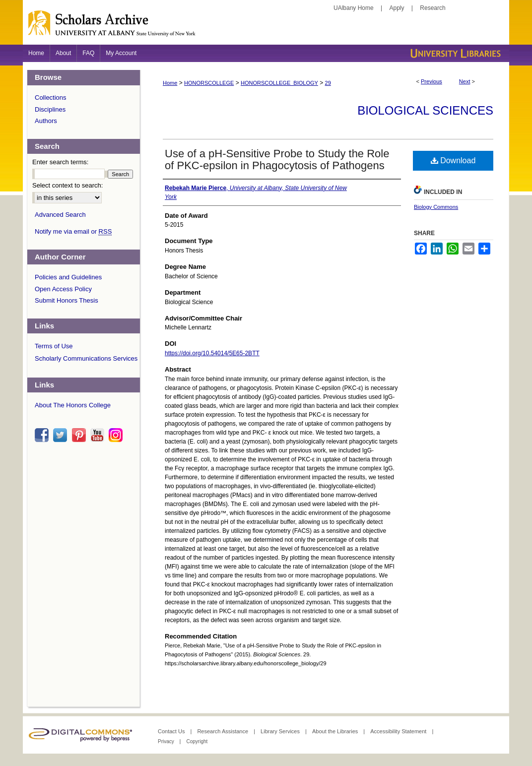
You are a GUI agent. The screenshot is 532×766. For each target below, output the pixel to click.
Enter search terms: (60, 162)
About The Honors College (73, 405)
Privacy (167, 741)
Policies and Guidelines (68, 277)
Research (432, 8)
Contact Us (172, 731)
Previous (432, 81)
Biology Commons (436, 207)
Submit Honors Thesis (66, 300)
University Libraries (455, 53)
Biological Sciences (425, 110)
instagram (117, 435)
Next (465, 81)
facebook (43, 435)
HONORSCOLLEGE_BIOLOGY (279, 83)
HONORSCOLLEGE (209, 83)
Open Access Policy (63, 289)
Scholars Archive (266, 27)
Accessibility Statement (399, 731)
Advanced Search (60, 215)
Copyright (197, 741)
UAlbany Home (354, 8)
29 (328, 83)
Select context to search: (67, 185)
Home (170, 83)
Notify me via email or (73, 232)
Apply (397, 8)
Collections (51, 97)
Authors (46, 121)
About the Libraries (336, 731)
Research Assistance (223, 731)
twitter (62, 435)
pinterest (80, 435)
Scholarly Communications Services (86, 358)
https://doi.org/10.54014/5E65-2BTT (212, 353)
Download (453, 160)
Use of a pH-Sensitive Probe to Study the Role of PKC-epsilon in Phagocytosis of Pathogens (277, 160)
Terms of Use (54, 346)
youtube (99, 435)
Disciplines (50, 109)
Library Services (281, 731)
